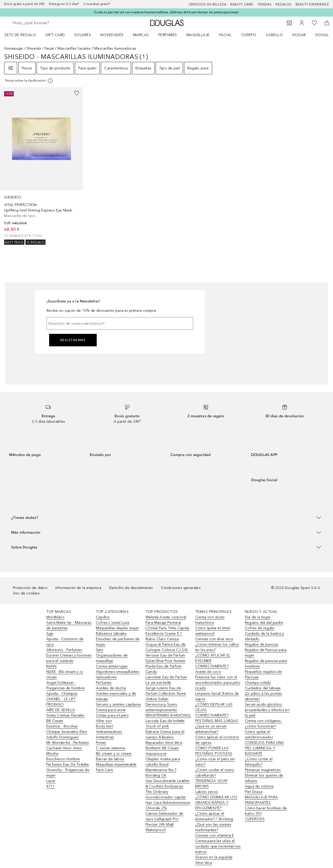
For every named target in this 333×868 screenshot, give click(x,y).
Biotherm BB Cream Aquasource (162, 751)
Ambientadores (109, 732)
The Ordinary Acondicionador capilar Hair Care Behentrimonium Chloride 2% (168, 800)
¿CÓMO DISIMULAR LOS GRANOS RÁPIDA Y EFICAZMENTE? (216, 803)
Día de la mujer (258, 617)
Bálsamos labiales (111, 634)
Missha (52, 754)
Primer (101, 743)
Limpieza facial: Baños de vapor (217, 696)
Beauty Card (242, 4)
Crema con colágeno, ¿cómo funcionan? (263, 724)
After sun (104, 721)
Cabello (274, 35)
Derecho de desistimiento (131, 588)
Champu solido (258, 683)
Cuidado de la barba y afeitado (264, 636)
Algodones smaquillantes (118, 672)
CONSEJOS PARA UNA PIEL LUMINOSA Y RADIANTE (264, 748)
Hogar (299, 35)
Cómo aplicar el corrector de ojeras (217, 740)
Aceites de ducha (111, 688)
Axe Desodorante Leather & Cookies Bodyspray (168, 784)
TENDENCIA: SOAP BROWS (211, 784)
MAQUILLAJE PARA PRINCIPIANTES (261, 800)
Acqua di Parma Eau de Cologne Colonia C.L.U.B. (167, 647)
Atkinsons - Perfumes (64, 650)
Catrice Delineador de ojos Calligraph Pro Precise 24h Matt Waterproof (164, 822)
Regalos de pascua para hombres (266, 664)
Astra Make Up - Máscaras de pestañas (69, 625)
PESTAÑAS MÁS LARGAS (217, 721)
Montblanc (55, 617)
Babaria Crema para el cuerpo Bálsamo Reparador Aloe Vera (165, 737)
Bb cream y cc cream (114, 754)
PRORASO (55, 704)
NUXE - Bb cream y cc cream (65, 674)
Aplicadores (106, 677)
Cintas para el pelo (112, 715)
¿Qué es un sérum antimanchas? (211, 729)
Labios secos (207, 792)
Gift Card (55, 35)
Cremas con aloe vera (214, 639)
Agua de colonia (259, 786)
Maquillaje (198, 35)
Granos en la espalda (214, 857)
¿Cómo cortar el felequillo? (259, 762)
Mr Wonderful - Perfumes (68, 743)
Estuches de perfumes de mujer (118, 642)
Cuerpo (249, 35)
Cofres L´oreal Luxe (113, 623)
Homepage (14, 48)
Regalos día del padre (264, 623)
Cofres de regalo (260, 628)
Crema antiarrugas (112, 666)
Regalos (283, 4)
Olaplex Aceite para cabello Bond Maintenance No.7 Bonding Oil (163, 767)
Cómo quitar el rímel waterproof (213, 631)
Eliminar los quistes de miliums (264, 778)
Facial (226, 35)
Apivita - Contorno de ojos (65, 642)
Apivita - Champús (62, 694)
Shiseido (34, 48)
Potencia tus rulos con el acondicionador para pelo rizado (218, 683)
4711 (51, 786)
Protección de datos (30, 588)
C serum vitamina (110, 748)
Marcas (141, 35)
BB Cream (55, 721)
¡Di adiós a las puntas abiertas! (263, 696)
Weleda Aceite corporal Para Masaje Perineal (166, 620)
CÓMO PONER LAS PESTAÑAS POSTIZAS (214, 751)
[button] (166, 517)
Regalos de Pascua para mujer (266, 653)
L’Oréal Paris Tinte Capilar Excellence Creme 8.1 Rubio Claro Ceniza (168, 634)
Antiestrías (105, 737)
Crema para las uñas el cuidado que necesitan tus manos (218, 846)
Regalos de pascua (261, 644)
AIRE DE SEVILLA (61, 710)
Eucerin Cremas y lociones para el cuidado (69, 658)
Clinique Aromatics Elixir (67, 732)
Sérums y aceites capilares (119, 704)
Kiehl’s (51, 666)
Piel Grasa (254, 792)
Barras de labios (110, 759)
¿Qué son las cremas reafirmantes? (213, 827)
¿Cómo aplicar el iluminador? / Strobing (214, 816)
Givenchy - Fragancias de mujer (68, 773)
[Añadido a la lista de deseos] (77, 93)
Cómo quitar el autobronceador (259, 734)
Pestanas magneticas (263, 770)
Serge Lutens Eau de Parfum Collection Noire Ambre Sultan (166, 694)
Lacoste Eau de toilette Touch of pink (165, 724)
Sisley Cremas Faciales (65, 715)
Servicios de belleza (207, 4)
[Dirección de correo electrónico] (120, 323)
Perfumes (168, 35)
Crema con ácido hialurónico (210, 620)
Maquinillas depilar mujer (117, 628)
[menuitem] (24, 35)
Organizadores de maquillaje (112, 658)
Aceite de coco (208, 672)
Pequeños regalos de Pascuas (263, 674)
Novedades (112, 35)
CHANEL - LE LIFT (61, 699)
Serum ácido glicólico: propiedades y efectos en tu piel (267, 710)
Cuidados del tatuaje (263, 688)
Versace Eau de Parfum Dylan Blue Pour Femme (165, 658)
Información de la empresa (78, 588)
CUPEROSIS (255, 819)
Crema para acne (111, 710)
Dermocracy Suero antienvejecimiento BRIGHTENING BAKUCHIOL (168, 710)
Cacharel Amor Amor (64, 748)
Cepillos (103, 617)
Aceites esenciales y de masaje (116, 696)
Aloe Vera (204, 863)
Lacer (51, 781)
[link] (41, 166)
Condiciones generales (181, 588)
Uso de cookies (26, 593)
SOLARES (83, 35)
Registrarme (73, 340)
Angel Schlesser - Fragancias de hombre (66, 685)
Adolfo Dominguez (63, 737)
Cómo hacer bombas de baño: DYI (266, 811)
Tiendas (265, 4)
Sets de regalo (20, 35)
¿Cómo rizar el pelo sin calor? (215, 762)
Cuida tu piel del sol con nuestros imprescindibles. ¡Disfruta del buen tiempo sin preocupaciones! (166, 12)
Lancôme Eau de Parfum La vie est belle (166, 680)
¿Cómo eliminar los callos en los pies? (217, 647)
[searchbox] (51, 23)
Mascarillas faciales (74, 48)
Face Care (105, 770)
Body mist (104, 726)
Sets (100, 650)
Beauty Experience (312, 4)
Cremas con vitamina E (215, 835)
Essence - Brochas (62, 726)
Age (50, 634)
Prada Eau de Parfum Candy (164, 669)
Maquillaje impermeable (116, 764)
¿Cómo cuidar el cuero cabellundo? (215, 773)
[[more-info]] (29, 81)
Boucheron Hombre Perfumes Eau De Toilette (68, 762)
